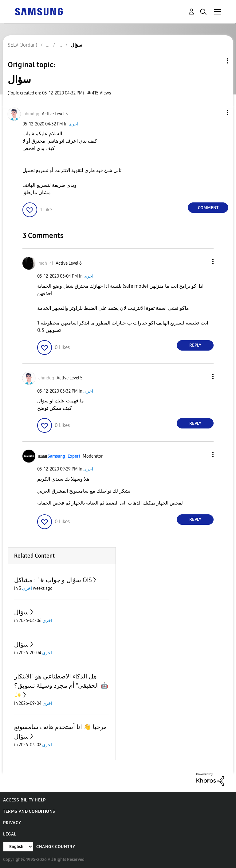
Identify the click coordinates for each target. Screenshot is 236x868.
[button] (218, 112)
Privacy (12, 823)
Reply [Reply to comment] (195, 345)
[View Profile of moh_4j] (46, 263)
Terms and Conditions (29, 811)
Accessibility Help (24, 800)
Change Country (56, 847)
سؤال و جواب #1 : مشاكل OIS (53, 580)
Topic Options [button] (217, 61)
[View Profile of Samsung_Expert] (64, 456)
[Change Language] (18, 847)
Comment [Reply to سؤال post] (208, 208)
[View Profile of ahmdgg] (31, 114)
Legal (10, 834)
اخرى (73, 124)
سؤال (22, 612)
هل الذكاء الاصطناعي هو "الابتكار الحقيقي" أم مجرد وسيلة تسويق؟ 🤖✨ (61, 686)
